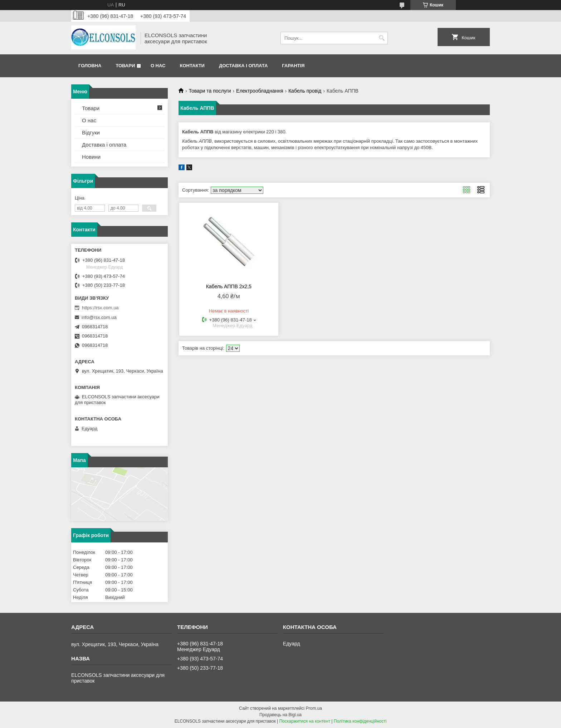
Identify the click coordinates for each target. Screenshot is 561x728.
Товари (125, 66)
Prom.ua (314, 708)
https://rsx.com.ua (100, 308)
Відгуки (91, 132)
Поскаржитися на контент (304, 721)
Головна (90, 66)
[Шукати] (382, 38)
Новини (91, 157)
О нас (158, 66)
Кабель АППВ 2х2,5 (229, 286)
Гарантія (293, 66)
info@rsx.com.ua (99, 317)
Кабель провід (305, 91)
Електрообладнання (260, 91)
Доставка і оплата (243, 66)
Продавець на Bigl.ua (280, 715)
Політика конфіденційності (360, 721)
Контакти (192, 66)
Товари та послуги (210, 91)
